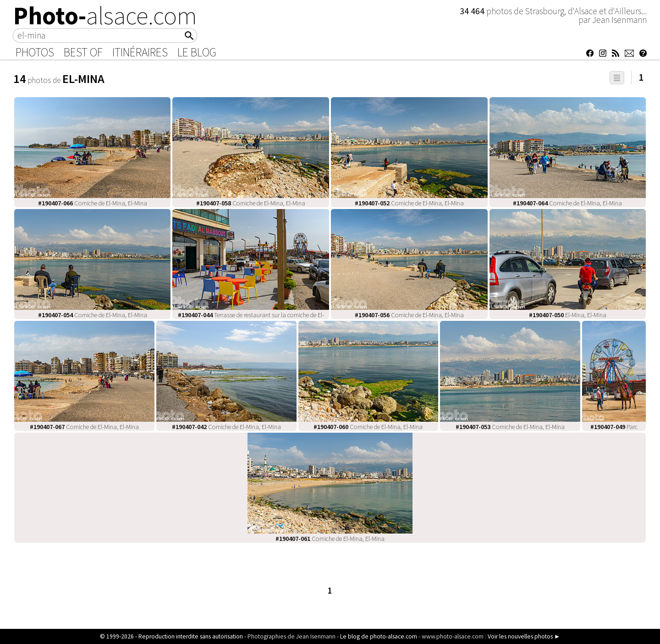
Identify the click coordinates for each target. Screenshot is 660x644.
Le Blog (197, 52)
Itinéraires (140, 52)
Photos (35, 52)
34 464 (473, 11)
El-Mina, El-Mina (568, 315)
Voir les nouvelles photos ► (524, 636)
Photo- (105, 16)
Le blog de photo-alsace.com (379, 636)
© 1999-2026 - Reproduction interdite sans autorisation (171, 636)
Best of (83, 52)
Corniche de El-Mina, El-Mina (93, 203)
